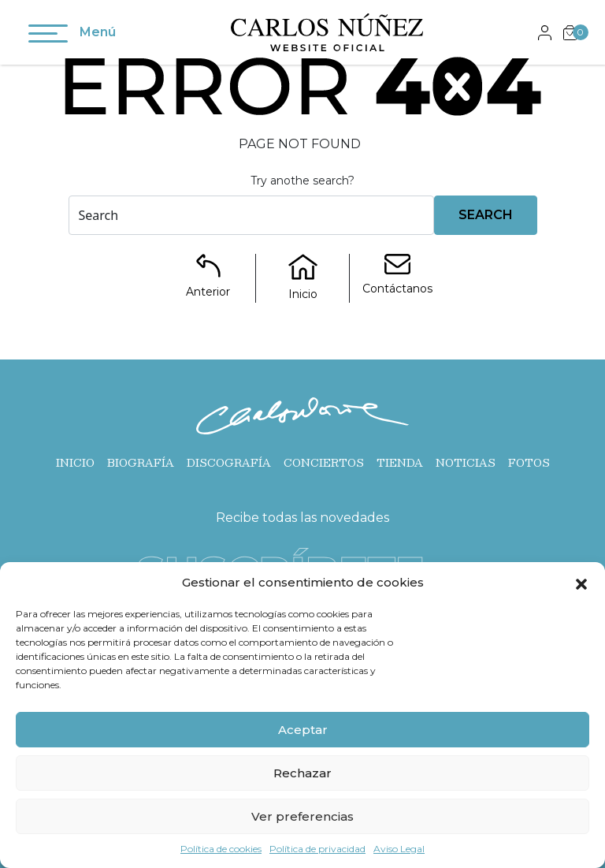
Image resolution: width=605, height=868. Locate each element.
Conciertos (324, 463)
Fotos (529, 463)
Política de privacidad (317, 849)
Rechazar (302, 773)
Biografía (141, 463)
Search (486, 215)
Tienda (400, 463)
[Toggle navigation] (48, 36)
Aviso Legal (399, 849)
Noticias (466, 463)
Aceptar (303, 730)
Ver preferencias (302, 816)
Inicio (75, 463)
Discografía (229, 463)
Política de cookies (221, 849)
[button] (581, 583)
